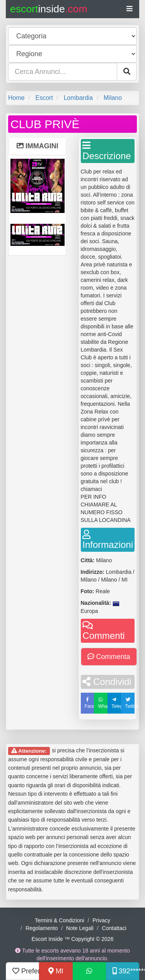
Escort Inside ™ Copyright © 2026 (73, 939)
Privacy (101, 920)
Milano (113, 98)
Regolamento (42, 928)
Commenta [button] (109, 657)
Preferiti (26, 971)
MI (56, 971)
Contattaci (114, 928)
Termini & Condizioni (60, 920)
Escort (44, 98)
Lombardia (78, 98)
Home (16, 98)
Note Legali (80, 928)
